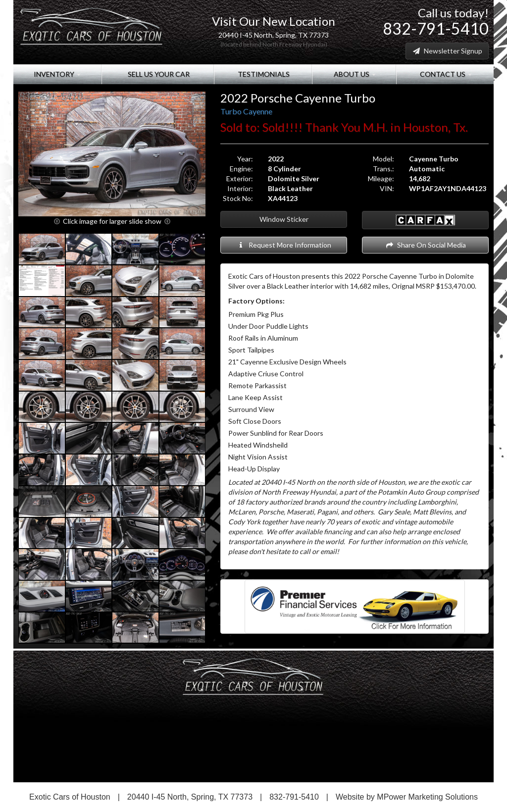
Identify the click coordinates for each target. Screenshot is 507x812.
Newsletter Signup (447, 51)
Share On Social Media (426, 245)
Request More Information (284, 245)
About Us (354, 74)
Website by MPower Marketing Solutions (407, 797)
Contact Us (445, 74)
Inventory (57, 74)
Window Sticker (284, 219)
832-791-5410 (436, 28)
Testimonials (263, 74)
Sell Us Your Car (158, 74)
